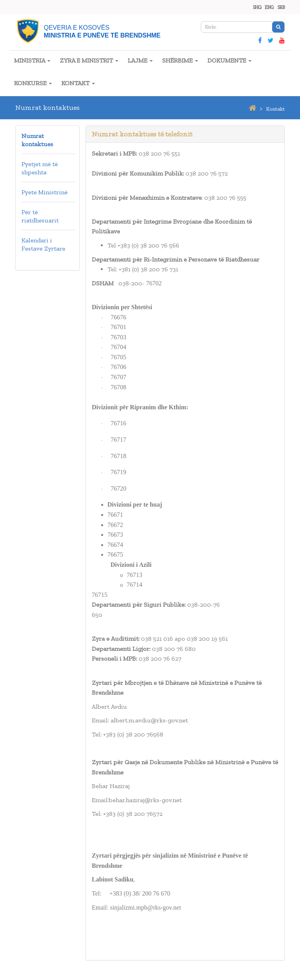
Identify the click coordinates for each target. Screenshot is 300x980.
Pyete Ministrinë (45, 192)
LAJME (140, 60)
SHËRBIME (180, 60)
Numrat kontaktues (37, 140)
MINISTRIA (32, 60)
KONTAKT (78, 83)
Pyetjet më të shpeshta (40, 168)
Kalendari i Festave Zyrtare (43, 244)
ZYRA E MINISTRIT (89, 60)
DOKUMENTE (229, 60)
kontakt (275, 109)
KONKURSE (33, 83)
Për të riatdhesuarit (40, 216)
